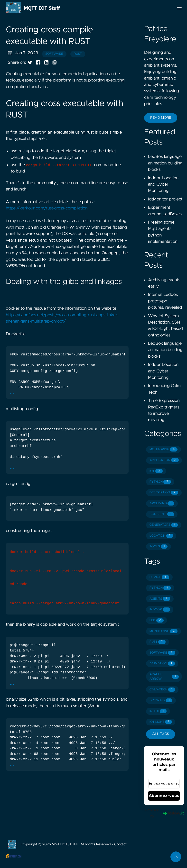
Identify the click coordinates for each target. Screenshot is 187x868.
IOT (156, 471)
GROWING (161, 701)
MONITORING (164, 449)
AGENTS (160, 599)
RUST (158, 642)
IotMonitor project (165, 199)
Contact (120, 844)
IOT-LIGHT (161, 722)
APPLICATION (164, 460)
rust (78, 54)
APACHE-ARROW (164, 677)
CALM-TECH (162, 690)
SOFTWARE (163, 653)
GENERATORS (164, 525)
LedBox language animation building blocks (165, 163)
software (54, 54)
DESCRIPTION (164, 493)
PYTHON (160, 482)
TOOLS (159, 547)
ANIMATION (162, 664)
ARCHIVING (162, 503)
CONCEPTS (162, 514)
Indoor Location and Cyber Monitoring (163, 185)
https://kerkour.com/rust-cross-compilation (47, 208)
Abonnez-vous (164, 796)
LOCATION (161, 536)
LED (157, 620)
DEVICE (159, 577)
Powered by (164, 813)
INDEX (158, 711)
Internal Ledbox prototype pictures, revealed (165, 301)
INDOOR (160, 610)
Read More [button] (161, 118)
